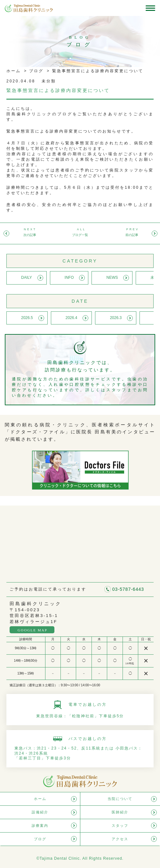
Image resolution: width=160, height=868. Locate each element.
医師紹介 (120, 812)
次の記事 (30, 235)
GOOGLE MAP (32, 630)
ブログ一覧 (80, 235)
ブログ (35, 71)
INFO (69, 278)
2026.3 (116, 318)
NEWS (112, 278)
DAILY (27, 278)
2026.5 (27, 318)
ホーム (14, 71)
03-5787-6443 (128, 589)
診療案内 (40, 826)
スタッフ (120, 826)
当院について (120, 799)
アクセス (120, 839)
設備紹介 (40, 812)
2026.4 (72, 318)
